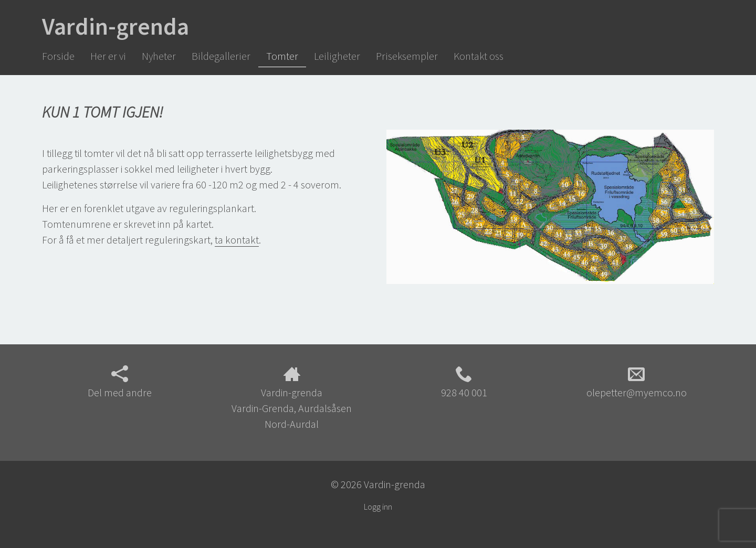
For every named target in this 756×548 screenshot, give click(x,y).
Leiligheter (337, 56)
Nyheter (159, 56)
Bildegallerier (221, 56)
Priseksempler (407, 56)
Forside (58, 56)
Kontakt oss (479, 56)
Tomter (282, 56)
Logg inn (378, 507)
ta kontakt (237, 240)
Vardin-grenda (115, 26)
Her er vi (108, 56)
